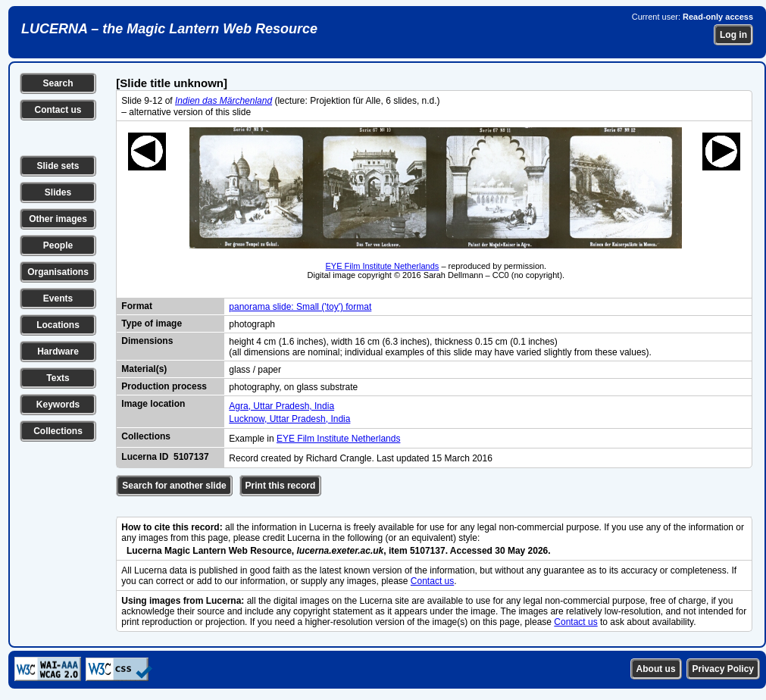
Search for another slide (174, 486)
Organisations (58, 272)
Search (58, 83)
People (58, 245)
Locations (58, 325)
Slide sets (58, 166)
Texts (58, 378)
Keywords (58, 405)
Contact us (58, 110)
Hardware (58, 352)
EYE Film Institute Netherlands (383, 266)
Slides (58, 192)
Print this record (281, 486)
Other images (58, 219)
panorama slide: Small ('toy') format (300, 307)
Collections (58, 431)
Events (58, 298)
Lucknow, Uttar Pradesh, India (289, 419)
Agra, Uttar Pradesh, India (281, 406)
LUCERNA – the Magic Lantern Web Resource (169, 29)
